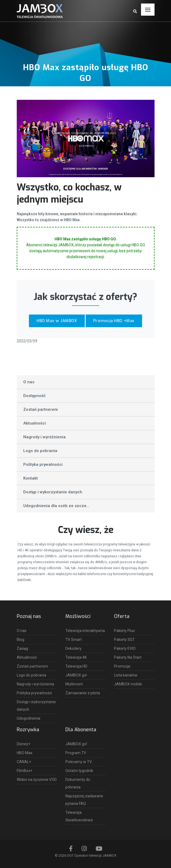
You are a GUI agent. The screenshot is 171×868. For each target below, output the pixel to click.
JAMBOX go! (76, 675)
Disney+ (24, 744)
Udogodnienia (28, 718)
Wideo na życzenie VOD (37, 780)
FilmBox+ (25, 771)
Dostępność (34, 396)
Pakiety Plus (124, 631)
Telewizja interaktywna (85, 631)
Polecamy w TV (79, 762)
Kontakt (31, 478)
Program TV (76, 753)
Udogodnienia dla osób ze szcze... (56, 506)
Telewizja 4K (76, 657)
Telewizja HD (76, 666)
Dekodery (73, 648)
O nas (29, 382)
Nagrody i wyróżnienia (44, 437)
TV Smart (74, 640)
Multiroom (74, 684)
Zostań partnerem (41, 409)
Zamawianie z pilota (83, 693)
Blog (21, 640)
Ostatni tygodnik (79, 771)
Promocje (122, 666)
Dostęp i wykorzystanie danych (53, 492)
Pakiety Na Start (128, 657)
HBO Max (25, 753)
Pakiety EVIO (125, 648)
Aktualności (35, 423)
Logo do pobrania (40, 451)
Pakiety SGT (124, 640)
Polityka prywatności (43, 464)
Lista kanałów (126, 675)
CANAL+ (24, 762)
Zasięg (22, 648)
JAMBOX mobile (128, 684)
